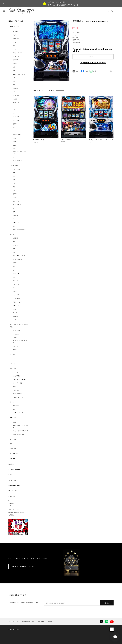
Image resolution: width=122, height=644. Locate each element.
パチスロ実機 (14, 31)
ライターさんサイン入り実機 (20, 426)
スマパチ (13, 359)
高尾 (14, 226)
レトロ (15, 145)
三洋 (14, 81)
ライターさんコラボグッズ (20, 431)
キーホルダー (16, 334)
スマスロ (13, 234)
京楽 (14, 67)
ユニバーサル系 (17, 135)
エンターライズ (17, 53)
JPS (14, 92)
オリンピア (16, 245)
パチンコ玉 (16, 390)
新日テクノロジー (18, 161)
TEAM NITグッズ (18, 413)
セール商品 (13, 417)
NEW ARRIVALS (16, 21)
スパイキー (16, 95)
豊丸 (14, 212)
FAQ (10, 475)
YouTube (11, 503)
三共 (14, 78)
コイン (15, 387)
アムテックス (16, 38)
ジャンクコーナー (15, 439)
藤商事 (15, 124)
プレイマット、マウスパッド (20, 341)
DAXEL (15, 99)
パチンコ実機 (14, 165)
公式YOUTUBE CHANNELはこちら (23, 566)
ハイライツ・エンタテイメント (20, 153)
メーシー (15, 215)
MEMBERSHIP (15, 485)
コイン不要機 (16, 376)
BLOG (11, 464)
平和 (14, 187)
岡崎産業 (15, 60)
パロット (13, 364)
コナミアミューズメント (20, 74)
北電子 (15, 63)
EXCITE (15, 42)
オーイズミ (16, 56)
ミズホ (15, 198)
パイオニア (16, 117)
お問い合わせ (41, 621)
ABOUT (12, 459)
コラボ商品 (13, 422)
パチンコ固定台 (17, 394)
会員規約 (11, 515)
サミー (15, 85)
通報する (112, 71)
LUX (14, 138)
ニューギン (16, 201)
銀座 (14, 70)
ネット (15, 113)
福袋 (14, 409)
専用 (11, 444)
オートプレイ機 (17, 383)
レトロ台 (13, 354)
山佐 (14, 110)
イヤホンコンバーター (19, 380)
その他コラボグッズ (18, 434)
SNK (14, 49)
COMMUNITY (14, 470)
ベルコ (15, 127)
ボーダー (15, 157)
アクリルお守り (17, 330)
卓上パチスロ (14, 454)
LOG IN (12, 496)
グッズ (12, 402)
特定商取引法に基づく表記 (16, 512)
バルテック (16, 120)
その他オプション (18, 397)
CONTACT (13, 480)
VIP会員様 (13, 449)
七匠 (14, 106)
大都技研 (15, 88)
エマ (14, 46)
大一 (14, 208)
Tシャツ (15, 338)
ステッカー (16, 346)
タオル (15, 350)
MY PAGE (13, 491)
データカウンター (18, 372)
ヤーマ (15, 131)
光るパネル (16, 406)
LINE (10, 506)
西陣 (14, 149)
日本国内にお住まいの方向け (93, 63)
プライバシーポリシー (15, 510)
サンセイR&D (17, 205)
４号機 (15, 142)
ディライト (16, 102)
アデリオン (16, 35)
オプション (13, 369)
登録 (107, 603)
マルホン (15, 219)
